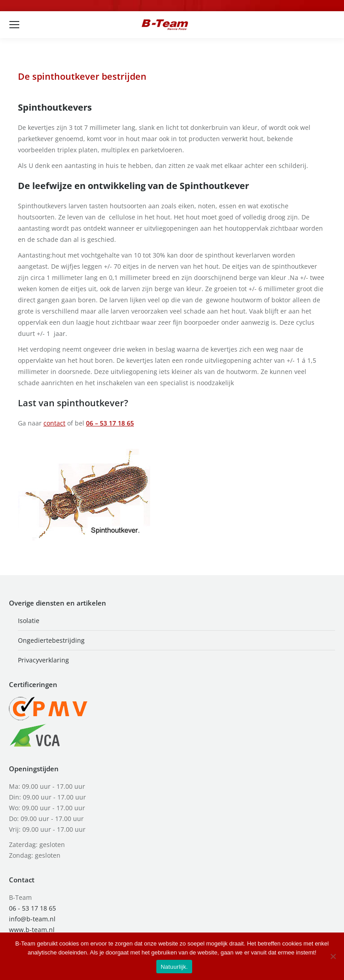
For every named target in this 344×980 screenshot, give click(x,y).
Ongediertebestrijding (51, 640)
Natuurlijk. (174, 967)
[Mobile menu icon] (14, 25)
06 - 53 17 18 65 (32, 908)
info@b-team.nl (32, 919)
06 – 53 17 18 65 (110, 423)
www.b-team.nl (32, 930)
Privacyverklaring (43, 660)
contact (54, 423)
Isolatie (29, 621)
